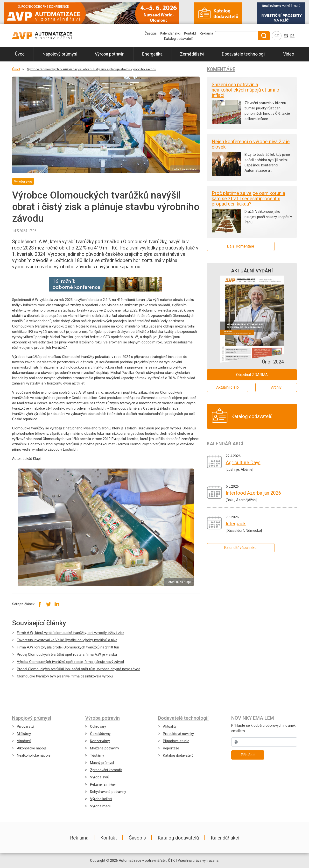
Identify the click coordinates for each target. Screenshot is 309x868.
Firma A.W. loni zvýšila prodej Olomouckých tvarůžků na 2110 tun (68, 647)
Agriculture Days (243, 462)
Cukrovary (98, 726)
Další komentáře (241, 246)
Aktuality (170, 726)
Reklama (206, 33)
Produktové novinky (178, 734)
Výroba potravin (110, 54)
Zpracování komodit (106, 770)
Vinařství (24, 741)
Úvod (20, 54)
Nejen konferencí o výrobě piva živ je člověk (251, 144)
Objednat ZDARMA (252, 375)
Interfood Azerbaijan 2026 (253, 493)
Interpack (236, 524)
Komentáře (221, 69)
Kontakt (190, 33)
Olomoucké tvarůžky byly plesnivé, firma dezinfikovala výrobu (65, 676)
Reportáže (171, 748)
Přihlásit (248, 755)
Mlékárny (24, 734)
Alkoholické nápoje (32, 748)
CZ (277, 36)
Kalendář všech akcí (241, 548)
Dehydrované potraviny (108, 792)
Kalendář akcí (170, 33)
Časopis (151, 33)
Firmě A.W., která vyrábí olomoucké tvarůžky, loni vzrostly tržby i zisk (71, 633)
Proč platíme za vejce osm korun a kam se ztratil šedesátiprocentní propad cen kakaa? (248, 199)
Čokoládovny (100, 734)
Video (289, 54)
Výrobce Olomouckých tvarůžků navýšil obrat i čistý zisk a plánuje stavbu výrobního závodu (92, 69)
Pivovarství (25, 726)
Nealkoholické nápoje (34, 755)
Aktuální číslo (228, 387)
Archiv (276, 387)
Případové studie (176, 741)
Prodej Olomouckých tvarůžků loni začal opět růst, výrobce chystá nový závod (79, 669)
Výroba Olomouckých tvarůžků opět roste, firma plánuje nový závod (70, 662)
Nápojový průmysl (60, 54)
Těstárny (97, 755)
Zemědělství (192, 54)
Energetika (152, 54)
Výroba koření (101, 799)
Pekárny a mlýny (103, 784)
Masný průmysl (102, 763)
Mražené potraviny (105, 748)
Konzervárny (100, 741)
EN (286, 36)
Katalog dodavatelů (179, 39)
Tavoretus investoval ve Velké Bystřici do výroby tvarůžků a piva (67, 640)
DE (292, 36)
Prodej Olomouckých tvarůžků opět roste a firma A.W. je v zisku (67, 655)
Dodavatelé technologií (244, 54)
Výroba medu (101, 806)
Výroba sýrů (100, 777)
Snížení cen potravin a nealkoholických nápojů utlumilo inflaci (246, 90)
